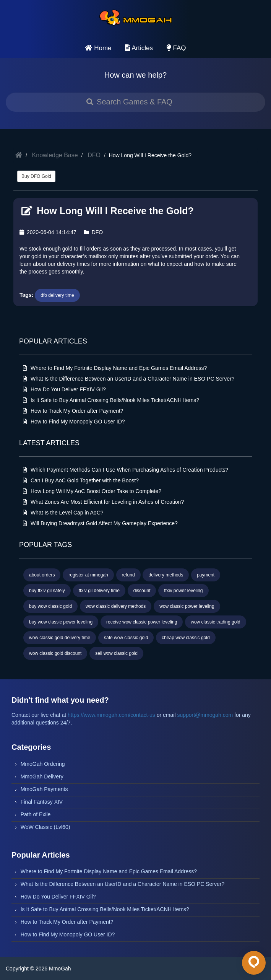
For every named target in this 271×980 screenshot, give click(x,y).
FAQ (176, 48)
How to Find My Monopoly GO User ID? (74, 422)
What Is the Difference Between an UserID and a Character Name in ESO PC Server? (129, 379)
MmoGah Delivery (42, 777)
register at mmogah (88, 575)
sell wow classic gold (116, 653)
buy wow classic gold (50, 606)
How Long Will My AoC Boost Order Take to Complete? (92, 491)
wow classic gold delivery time (60, 638)
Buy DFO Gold (36, 176)
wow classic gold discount (55, 653)
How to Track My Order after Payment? (73, 411)
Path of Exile (36, 814)
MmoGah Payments (44, 789)
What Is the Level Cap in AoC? (63, 513)
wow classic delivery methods (116, 606)
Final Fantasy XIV (42, 802)
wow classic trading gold (215, 622)
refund (128, 575)
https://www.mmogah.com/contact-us (111, 715)
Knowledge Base (55, 155)
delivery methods (166, 575)
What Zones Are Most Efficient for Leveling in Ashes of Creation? (103, 502)
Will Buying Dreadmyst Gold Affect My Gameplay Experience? (100, 523)
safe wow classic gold (126, 638)
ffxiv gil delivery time (99, 591)
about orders (42, 575)
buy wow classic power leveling (61, 622)
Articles (139, 48)
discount (142, 591)
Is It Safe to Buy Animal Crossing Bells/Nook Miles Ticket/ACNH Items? (111, 400)
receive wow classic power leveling (142, 622)
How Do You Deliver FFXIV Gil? (64, 389)
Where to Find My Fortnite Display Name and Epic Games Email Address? (115, 368)
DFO (94, 155)
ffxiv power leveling (183, 591)
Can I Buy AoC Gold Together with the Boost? (81, 480)
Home (98, 48)
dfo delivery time (57, 295)
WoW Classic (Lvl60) (45, 827)
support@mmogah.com (205, 715)
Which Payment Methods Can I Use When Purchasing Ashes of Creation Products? (126, 470)
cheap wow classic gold (186, 638)
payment (206, 575)
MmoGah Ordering (43, 764)
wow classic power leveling (187, 606)
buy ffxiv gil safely (47, 591)
